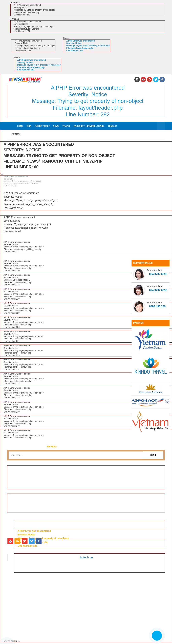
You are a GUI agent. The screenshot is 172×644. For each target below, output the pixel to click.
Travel (66, 126)
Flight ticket (42, 126)
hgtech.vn (87, 557)
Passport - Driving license (89, 126)
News (56, 126)
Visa (29, 126)
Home (20, 126)
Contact (112, 126)
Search (16, 134)
